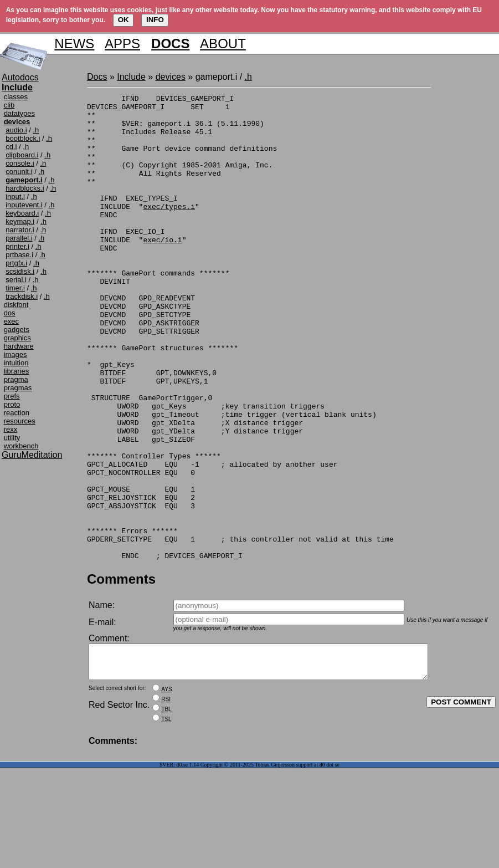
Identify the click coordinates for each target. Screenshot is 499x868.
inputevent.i (24, 205)
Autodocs (20, 77)
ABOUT (223, 44)
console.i (20, 163)
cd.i (11, 147)
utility (12, 438)
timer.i (15, 288)
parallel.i (19, 238)
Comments (121, 672)
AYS (166, 789)
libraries (17, 371)
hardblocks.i (25, 188)
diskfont (16, 305)
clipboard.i (22, 155)
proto (12, 404)
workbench (21, 446)
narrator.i (20, 230)
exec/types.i (169, 229)
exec (11, 321)
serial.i (16, 280)
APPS (122, 44)
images (16, 354)
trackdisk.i (22, 296)
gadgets (17, 330)
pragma (16, 379)
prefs (12, 396)
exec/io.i (162, 269)
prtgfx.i (16, 263)
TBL (166, 809)
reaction (17, 413)
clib (9, 105)
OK (124, 20)
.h (36, 130)
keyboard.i (22, 213)
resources (20, 421)
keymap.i (20, 221)
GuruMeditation (32, 455)
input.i (15, 196)
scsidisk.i (20, 271)
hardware (19, 346)
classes (16, 97)
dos (10, 313)
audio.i (16, 130)
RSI (166, 799)
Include (131, 77)
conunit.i (19, 172)
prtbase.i (19, 255)
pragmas (18, 388)
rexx (11, 429)
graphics (17, 338)
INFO (155, 20)
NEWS (74, 44)
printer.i (17, 246)
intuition (16, 363)
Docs (97, 77)
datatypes (19, 113)
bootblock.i (23, 138)
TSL (166, 819)
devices (171, 77)
